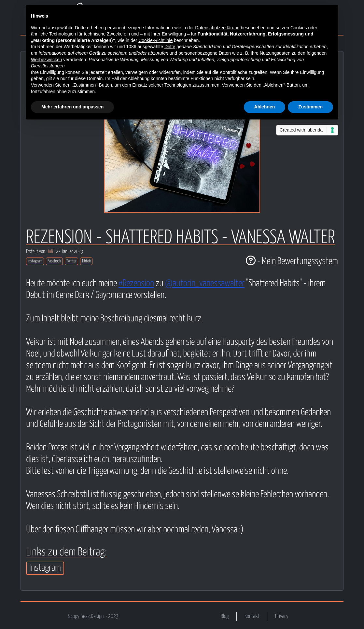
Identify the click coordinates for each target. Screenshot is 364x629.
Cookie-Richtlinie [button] (155, 40)
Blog (225, 616)
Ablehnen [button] (265, 107)
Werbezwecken (46, 60)
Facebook (54, 261)
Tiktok (86, 261)
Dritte (170, 47)
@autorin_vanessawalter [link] (205, 284)
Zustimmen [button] (310, 107)
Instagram (35, 261)
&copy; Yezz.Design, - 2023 (93, 616)
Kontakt (252, 616)
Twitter (71, 261)
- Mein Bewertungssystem (292, 261)
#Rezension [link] (136, 284)
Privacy (282, 616)
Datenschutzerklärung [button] (217, 28)
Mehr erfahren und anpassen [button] (72, 107)
